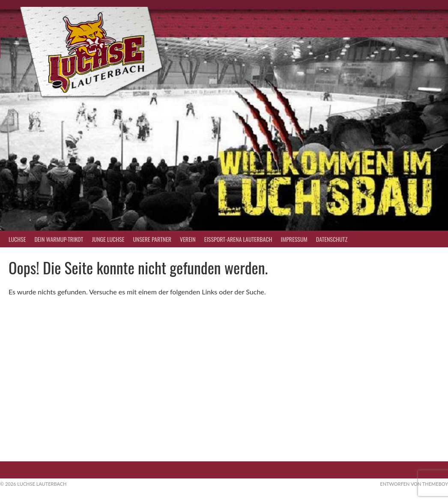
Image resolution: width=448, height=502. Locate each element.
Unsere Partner (152, 239)
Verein (188, 239)
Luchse (17, 239)
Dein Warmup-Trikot (59, 239)
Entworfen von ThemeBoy (414, 484)
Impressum (294, 239)
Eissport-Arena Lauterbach (238, 239)
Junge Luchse (108, 239)
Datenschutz (332, 239)
